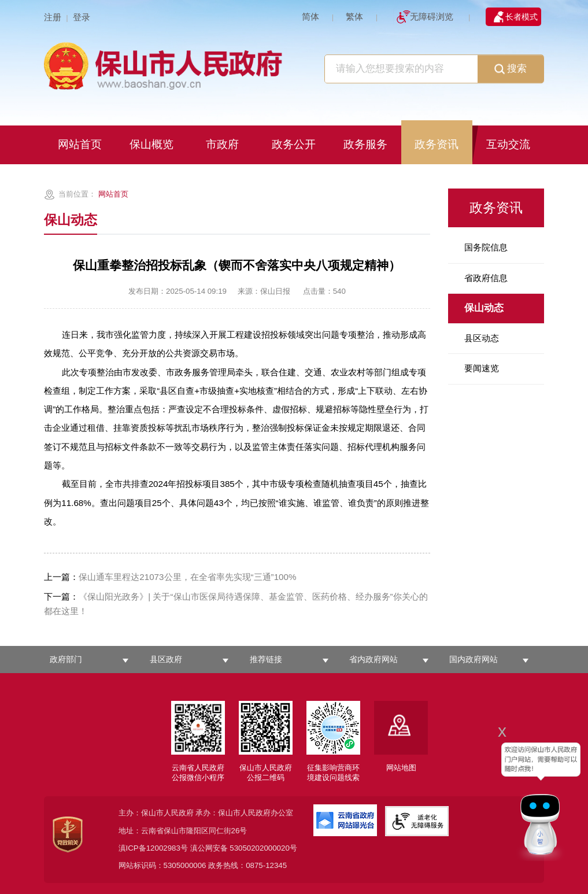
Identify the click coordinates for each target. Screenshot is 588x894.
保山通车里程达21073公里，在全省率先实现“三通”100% (170, 577)
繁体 (354, 16)
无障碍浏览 (432, 16)
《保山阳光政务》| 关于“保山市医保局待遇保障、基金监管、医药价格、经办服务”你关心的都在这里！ (236, 604)
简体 (310, 16)
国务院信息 (486, 247)
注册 (53, 17)
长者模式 (522, 17)
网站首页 (113, 194)
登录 (82, 17)
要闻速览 (482, 368)
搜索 (511, 69)
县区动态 (482, 338)
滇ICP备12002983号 (153, 848)
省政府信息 (486, 278)
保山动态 (484, 308)
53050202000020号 (263, 848)
